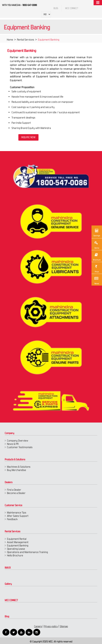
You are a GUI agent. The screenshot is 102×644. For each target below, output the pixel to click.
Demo (96, 245)
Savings (97, 232)
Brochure (97, 256)
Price (96, 268)
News (96, 280)
